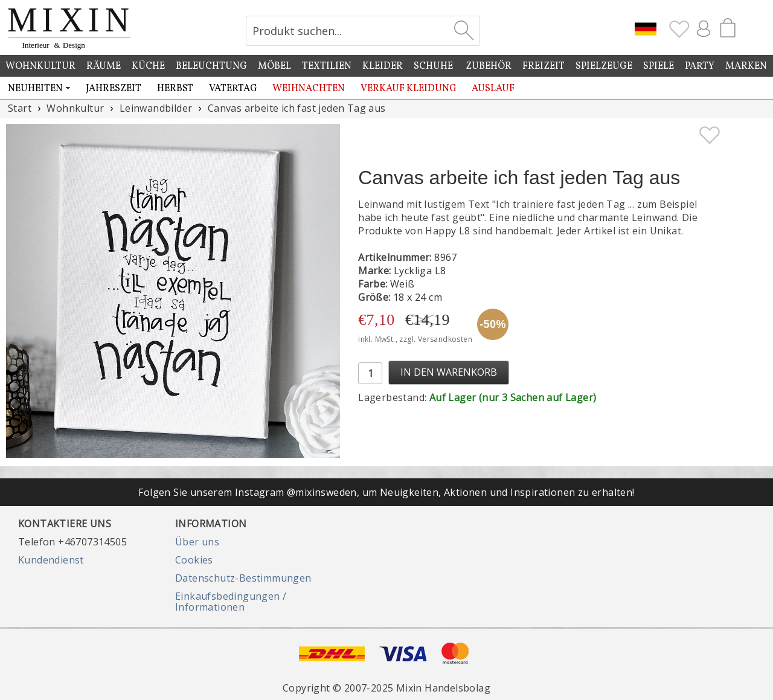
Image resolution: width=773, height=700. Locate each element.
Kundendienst (51, 560)
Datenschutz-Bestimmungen (243, 578)
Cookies (194, 560)
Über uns (197, 542)
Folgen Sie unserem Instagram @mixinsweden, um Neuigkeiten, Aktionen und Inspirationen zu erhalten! (386, 492)
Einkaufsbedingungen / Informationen (231, 602)
